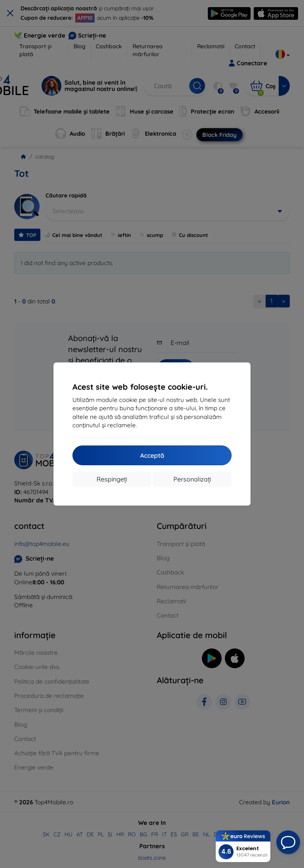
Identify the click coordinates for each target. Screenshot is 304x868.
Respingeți (112, 479)
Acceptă (152, 455)
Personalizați (192, 479)
